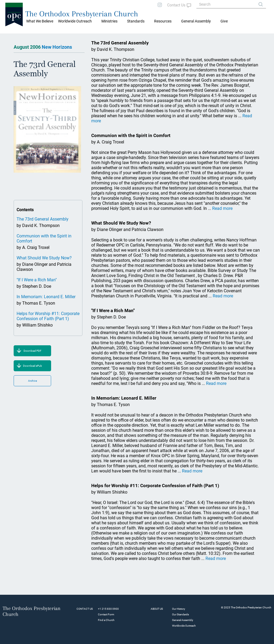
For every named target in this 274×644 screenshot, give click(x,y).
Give (224, 21)
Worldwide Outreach (184, 626)
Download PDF (33, 351)
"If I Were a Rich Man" (37, 280)
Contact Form (106, 614)
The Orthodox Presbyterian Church (82, 14)
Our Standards (180, 614)
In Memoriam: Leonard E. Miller (46, 297)
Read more (222, 208)
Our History (179, 609)
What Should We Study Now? (44, 258)
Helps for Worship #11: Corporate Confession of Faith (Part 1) (48, 316)
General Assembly (196, 21)
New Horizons (57, 47)
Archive (33, 381)
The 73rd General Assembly (43, 219)
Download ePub (33, 366)
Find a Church (106, 620)
